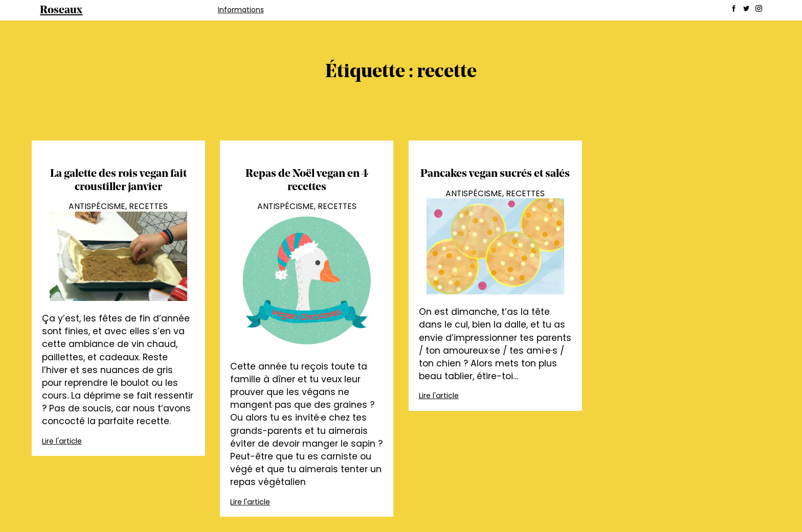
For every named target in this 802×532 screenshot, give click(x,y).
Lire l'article (62, 441)
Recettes (148, 206)
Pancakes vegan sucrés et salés (495, 174)
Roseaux (61, 10)
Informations (241, 10)
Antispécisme (97, 206)
